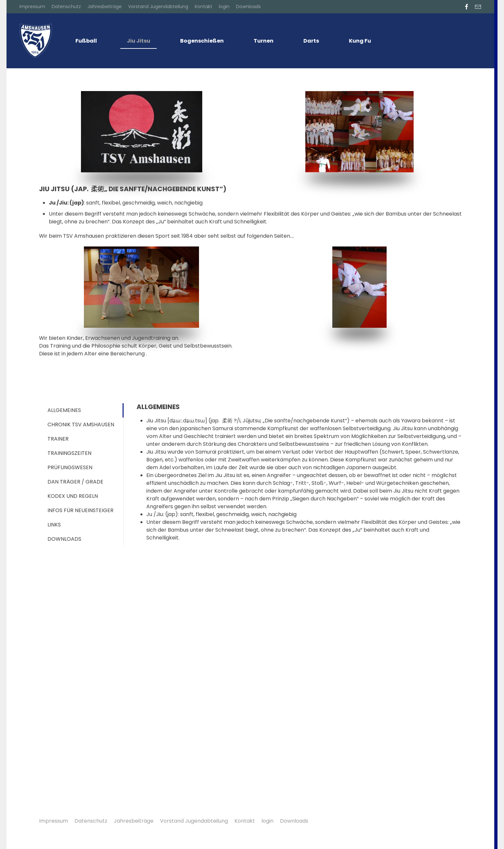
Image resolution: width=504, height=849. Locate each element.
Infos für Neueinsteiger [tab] (80, 510)
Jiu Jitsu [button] (139, 41)
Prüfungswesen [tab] (70, 467)
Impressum (32, 7)
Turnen (264, 41)
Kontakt (204, 7)
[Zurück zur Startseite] (36, 41)
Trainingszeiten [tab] (69, 453)
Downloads (248, 7)
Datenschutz (66, 7)
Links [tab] (54, 525)
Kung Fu (360, 41)
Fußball (86, 41)
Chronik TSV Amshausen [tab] (81, 424)
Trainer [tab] (58, 439)
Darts (311, 41)
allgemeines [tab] (64, 410)
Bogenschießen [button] (202, 41)
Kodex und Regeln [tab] (73, 496)
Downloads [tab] (64, 539)
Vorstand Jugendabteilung (158, 7)
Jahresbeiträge (105, 7)
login (224, 7)
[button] (477, 822)
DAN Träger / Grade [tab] (75, 482)
